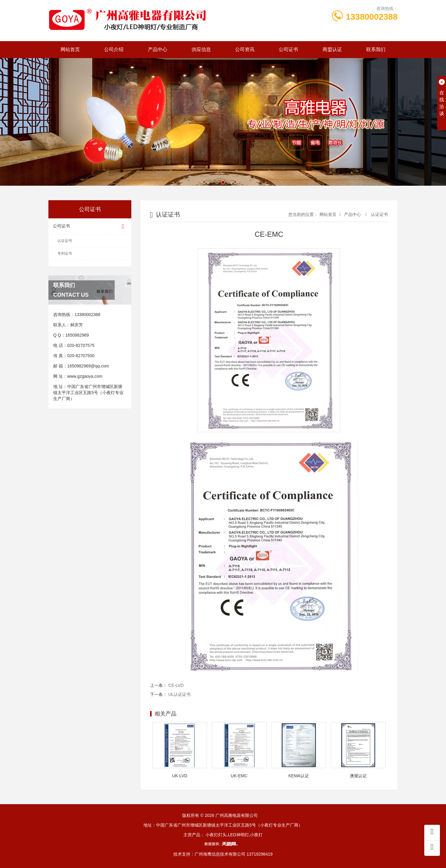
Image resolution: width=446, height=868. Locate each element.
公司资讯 (245, 49)
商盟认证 (332, 49)
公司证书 (288, 49)
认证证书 (65, 241)
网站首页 (70, 49)
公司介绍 (114, 49)
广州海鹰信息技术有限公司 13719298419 (234, 854)
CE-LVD (176, 685)
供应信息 (201, 49)
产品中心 (158, 49)
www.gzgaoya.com (85, 376)
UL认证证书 (180, 694)
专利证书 (65, 253)
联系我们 (376, 49)
